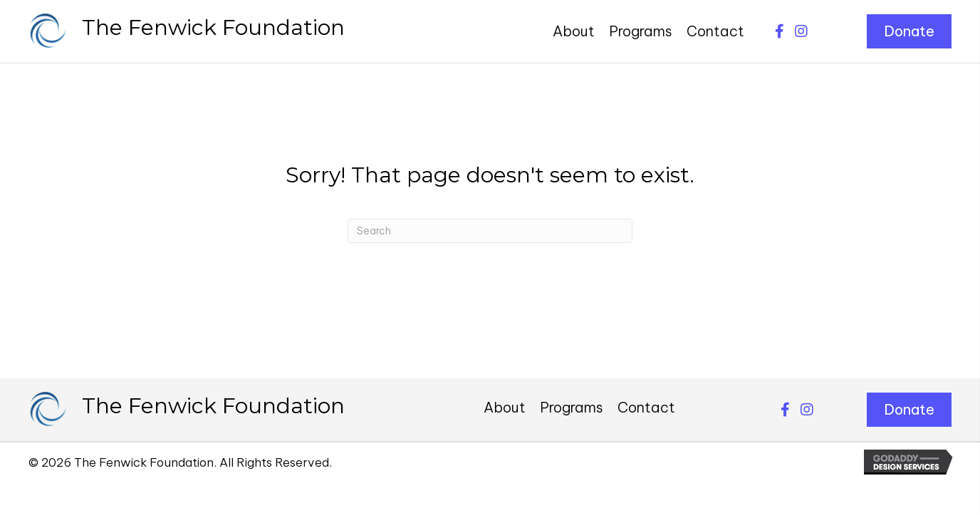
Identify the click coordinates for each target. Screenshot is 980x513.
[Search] (490, 231)
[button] (780, 31)
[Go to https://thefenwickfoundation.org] (187, 31)
